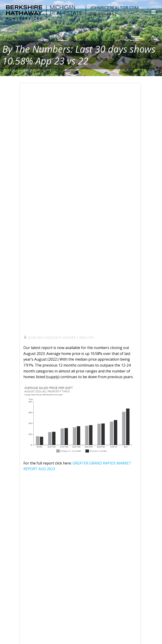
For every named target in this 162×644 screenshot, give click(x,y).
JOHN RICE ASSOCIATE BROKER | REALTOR (59, 337)
